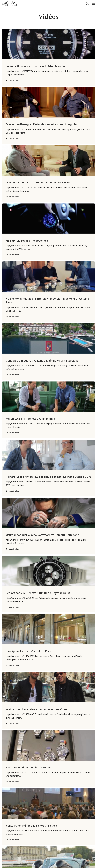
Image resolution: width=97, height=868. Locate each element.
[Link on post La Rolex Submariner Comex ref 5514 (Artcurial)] (48, 44)
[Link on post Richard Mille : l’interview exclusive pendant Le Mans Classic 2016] (48, 455)
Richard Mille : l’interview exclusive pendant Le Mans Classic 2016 (48, 477)
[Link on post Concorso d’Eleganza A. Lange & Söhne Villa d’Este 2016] (48, 339)
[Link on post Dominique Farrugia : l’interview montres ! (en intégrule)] (48, 102)
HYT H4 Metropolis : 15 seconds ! (27, 241)
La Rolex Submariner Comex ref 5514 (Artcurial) (36, 66)
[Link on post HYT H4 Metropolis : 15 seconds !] (48, 219)
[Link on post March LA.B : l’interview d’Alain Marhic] (48, 397)
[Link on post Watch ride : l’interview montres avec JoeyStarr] (48, 687)
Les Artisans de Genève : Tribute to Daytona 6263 (38, 593)
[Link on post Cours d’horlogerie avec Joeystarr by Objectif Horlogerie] (48, 513)
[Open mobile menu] (93, 4)
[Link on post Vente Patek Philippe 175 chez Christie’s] (48, 804)
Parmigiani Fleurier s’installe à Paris (29, 651)
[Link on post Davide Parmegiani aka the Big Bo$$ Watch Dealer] (48, 160)
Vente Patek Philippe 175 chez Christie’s (31, 826)
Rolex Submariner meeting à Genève (29, 767)
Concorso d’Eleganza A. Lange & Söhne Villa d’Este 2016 (42, 361)
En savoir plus (12, 80)
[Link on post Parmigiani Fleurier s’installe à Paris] (48, 629)
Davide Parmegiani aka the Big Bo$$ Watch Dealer (38, 182)
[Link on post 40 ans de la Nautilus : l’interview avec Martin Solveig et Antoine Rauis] (48, 277)
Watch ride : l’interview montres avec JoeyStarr (36, 709)
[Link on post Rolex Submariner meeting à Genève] (48, 745)
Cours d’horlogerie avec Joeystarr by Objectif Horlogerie (42, 535)
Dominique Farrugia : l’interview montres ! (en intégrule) (42, 124)
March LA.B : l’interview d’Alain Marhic (30, 419)
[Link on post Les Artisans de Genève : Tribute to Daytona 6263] (48, 571)
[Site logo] (9, 3)
